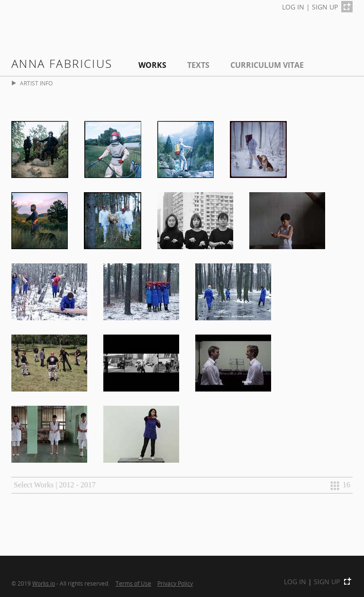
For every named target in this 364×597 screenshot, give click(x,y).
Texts (198, 65)
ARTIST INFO (32, 83)
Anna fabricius (62, 63)
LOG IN (293, 7)
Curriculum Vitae (267, 65)
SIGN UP (325, 7)
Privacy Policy (175, 583)
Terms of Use (133, 583)
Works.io (44, 583)
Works (152, 65)
